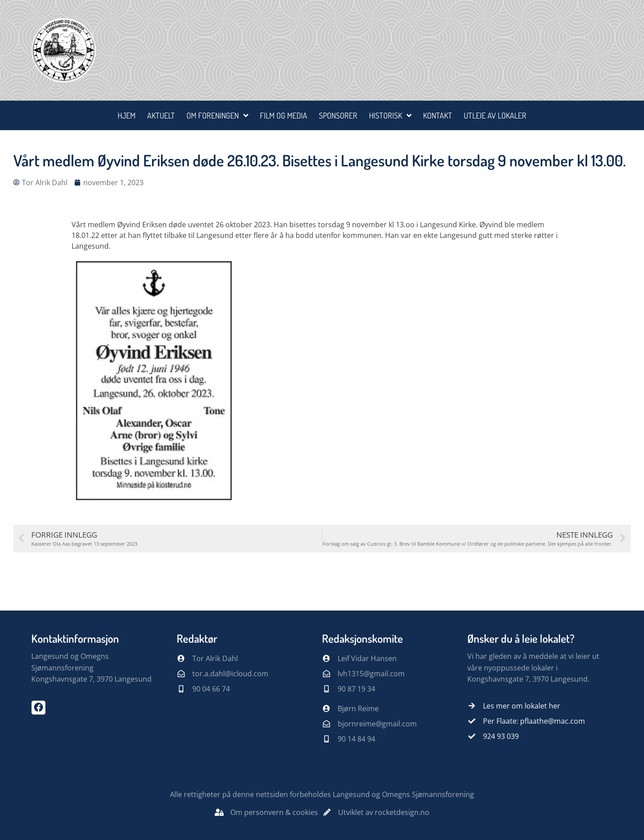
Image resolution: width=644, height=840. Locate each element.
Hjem (127, 115)
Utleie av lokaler (495, 115)
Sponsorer (338, 115)
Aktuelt (161, 115)
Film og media (284, 115)
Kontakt (438, 115)
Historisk (390, 115)
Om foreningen (217, 115)
